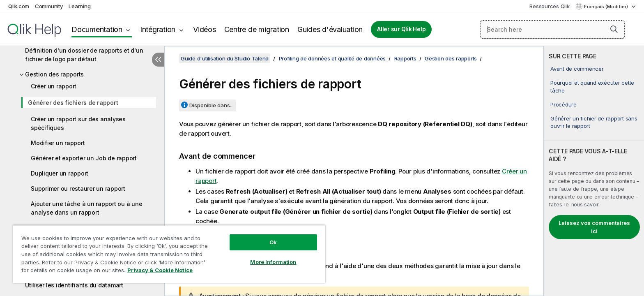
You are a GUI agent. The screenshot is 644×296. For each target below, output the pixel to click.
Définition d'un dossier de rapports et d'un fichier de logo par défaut (84, 55)
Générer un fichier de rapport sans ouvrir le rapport (594, 122)
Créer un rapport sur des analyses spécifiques (78, 123)
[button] (614, 29)
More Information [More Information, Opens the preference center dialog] (273, 262)
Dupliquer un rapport (60, 173)
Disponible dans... (212, 105)
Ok (273, 242)
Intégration (158, 29)
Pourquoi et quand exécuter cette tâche (592, 86)
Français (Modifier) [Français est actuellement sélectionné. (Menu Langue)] (607, 7)
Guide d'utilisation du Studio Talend (225, 58)
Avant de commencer (577, 69)
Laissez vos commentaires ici (594, 227)
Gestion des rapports (54, 74)
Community (49, 6)
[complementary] (594, 171)
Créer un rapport (54, 86)
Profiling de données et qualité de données (332, 58)
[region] (169, 254)
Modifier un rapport (58, 143)
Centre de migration (257, 29)
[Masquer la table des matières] (158, 60)
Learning (79, 6)
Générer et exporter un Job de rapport (84, 158)
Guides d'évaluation (330, 29)
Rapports (405, 58)
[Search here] (552, 30)
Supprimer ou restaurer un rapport (78, 188)
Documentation (97, 29)
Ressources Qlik (549, 6)
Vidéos (205, 29)
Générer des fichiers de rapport (73, 103)
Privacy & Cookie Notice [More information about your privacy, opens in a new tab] (160, 270)
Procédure (563, 104)
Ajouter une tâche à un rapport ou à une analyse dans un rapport (86, 208)
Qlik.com (19, 6)
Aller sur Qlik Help (401, 29)
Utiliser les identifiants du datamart (74, 285)
